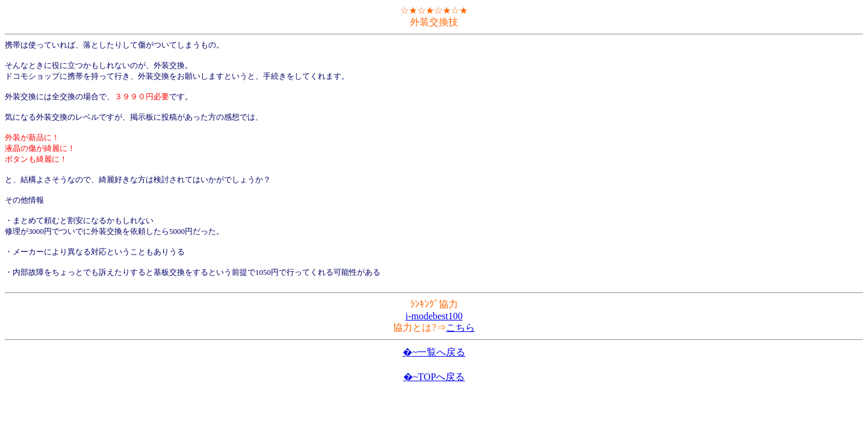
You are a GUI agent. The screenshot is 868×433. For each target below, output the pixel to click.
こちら (460, 327)
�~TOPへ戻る (434, 377)
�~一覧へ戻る (434, 352)
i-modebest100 (434, 316)
